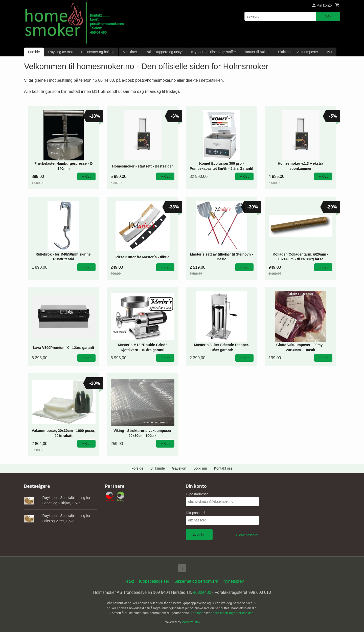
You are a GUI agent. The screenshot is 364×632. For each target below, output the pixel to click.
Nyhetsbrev (234, 581)
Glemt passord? (247, 535)
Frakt (129, 581)
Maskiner (130, 52)
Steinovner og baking (98, 52)
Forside (34, 52)
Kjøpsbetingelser (154, 581)
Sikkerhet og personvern (196, 581)
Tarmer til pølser (257, 52)
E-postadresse (197, 494)
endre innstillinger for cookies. (233, 613)
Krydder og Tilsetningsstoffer (213, 52)
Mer (329, 52)
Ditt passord (195, 513)
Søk (328, 16)
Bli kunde (158, 468)
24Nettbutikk (191, 622)
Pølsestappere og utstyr (164, 52)
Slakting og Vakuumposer (298, 52)
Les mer (197, 613)
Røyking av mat (61, 52)
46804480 (202, 592)
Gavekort (179, 468)
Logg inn (200, 468)
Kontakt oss (223, 468)
